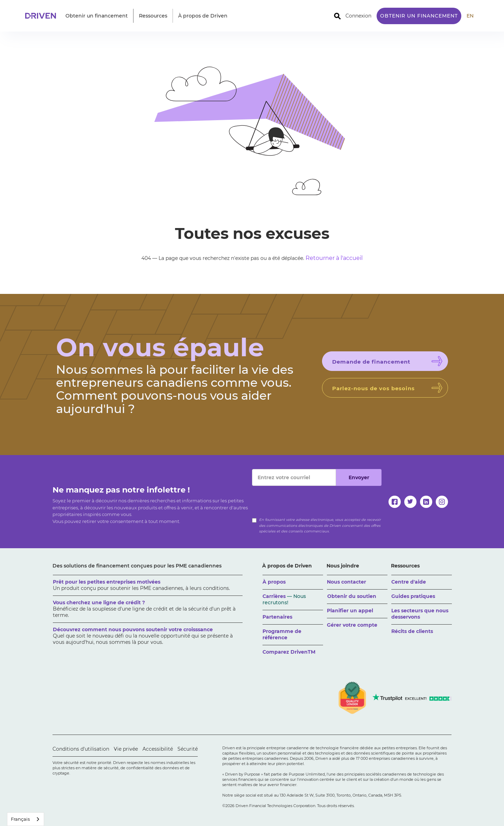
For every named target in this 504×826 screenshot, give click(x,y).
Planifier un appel (350, 611)
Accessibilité (158, 749)
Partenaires (277, 617)
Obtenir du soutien (352, 596)
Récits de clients (412, 631)
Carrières (284, 599)
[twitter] (410, 502)
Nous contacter (346, 582)
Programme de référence (282, 634)
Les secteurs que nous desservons (420, 614)
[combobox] (26, 819)
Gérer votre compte (352, 625)
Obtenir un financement (419, 16)
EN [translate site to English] (470, 16)
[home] (43, 16)
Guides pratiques (413, 596)
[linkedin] (426, 502)
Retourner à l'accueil (334, 258)
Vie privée (126, 749)
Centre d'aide (409, 582)
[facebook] (395, 502)
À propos (274, 582)
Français (20, 819)
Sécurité (188, 749)
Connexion (358, 16)
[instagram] (442, 502)
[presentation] (305, 500)
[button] (97, 16)
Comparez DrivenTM (289, 652)
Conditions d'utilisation (81, 749)
